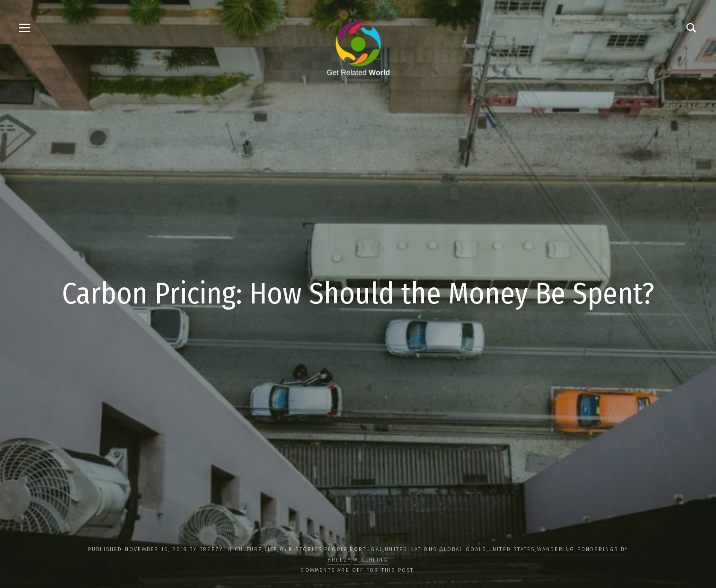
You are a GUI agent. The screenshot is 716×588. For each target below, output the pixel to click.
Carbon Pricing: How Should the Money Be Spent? (358, 294)
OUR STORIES (301, 549)
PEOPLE (336, 549)
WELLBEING (371, 560)
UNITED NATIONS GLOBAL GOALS (435, 549)
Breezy (211, 549)
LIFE (271, 549)
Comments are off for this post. (358, 570)
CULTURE (248, 549)
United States (512, 549)
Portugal (366, 549)
